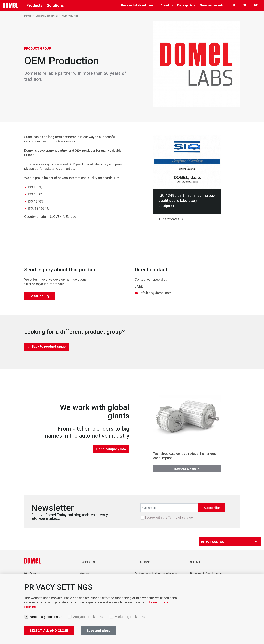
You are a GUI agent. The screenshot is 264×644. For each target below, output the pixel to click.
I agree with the (169, 518)
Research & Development (206, 574)
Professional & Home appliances (156, 574)
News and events (212, 5)
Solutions (55, 5)
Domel (29, 16)
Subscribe (212, 508)
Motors (84, 574)
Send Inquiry (40, 296)
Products (35, 5)
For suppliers (186, 5)
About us (167, 5)
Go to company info (111, 449)
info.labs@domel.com (156, 293)
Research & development (139, 5)
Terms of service (180, 517)
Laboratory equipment (48, 16)
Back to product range (49, 346)
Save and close (99, 631)
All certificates (169, 219)
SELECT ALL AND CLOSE (49, 631)
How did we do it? (187, 469)
